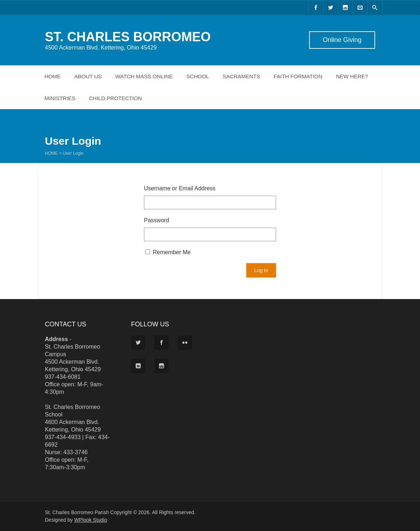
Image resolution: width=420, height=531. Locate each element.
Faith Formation (298, 76)
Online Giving (342, 40)
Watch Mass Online (144, 76)
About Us (88, 76)
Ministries (60, 98)
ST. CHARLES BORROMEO (128, 37)
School (198, 76)
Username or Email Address (180, 188)
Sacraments (241, 76)
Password (157, 220)
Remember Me (168, 252)
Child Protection (116, 98)
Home (53, 76)
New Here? (352, 76)
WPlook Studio (91, 520)
